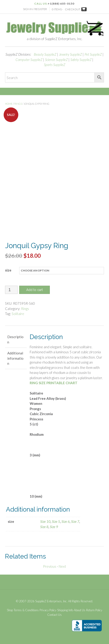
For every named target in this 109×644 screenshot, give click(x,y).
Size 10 (45, 521)
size (8, 270)
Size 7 (75, 521)
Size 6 (66, 521)
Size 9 (54, 527)
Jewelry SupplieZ (70, 54)
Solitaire (18, 314)
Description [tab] (15, 339)
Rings (18, 104)
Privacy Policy (48, 610)
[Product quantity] (11, 290)
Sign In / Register (35, 9)
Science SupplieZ (56, 60)
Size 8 (44, 527)
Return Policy (94, 610)
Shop (10, 610)
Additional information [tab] (15, 358)
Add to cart (35, 290)
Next (62, 566)
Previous (50, 566)
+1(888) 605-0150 (61, 4)
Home (9, 104)
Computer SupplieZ (29, 60)
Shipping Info (65, 610)
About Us (80, 610)
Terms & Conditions (26, 610)
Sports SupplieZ (55, 65)
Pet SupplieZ (93, 54)
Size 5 (56, 521)
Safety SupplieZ (81, 60)
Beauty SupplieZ (45, 54)
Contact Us (54, 615)
